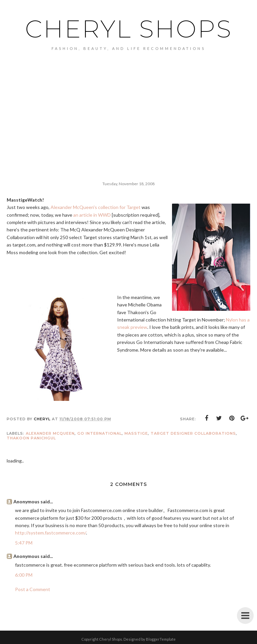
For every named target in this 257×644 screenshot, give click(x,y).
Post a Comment (33, 589)
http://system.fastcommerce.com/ (51, 533)
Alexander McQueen (50, 433)
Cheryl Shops (129, 29)
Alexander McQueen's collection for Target (96, 207)
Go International (100, 433)
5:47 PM (24, 543)
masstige (136, 433)
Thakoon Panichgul (31, 438)
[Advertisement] (128, 101)
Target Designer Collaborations (193, 433)
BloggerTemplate (161, 639)
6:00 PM (24, 575)
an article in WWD (92, 215)
